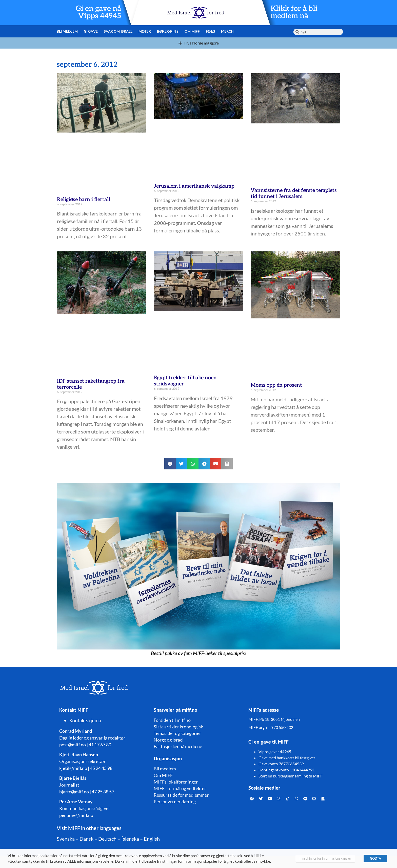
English (152, 839)
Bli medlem (67, 31)
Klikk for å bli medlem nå (294, 12)
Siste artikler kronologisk (178, 727)
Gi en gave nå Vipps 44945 (98, 12)
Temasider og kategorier (177, 733)
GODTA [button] (375, 858)
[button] (170, 464)
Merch (227, 31)
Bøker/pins (168, 31)
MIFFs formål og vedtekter (180, 788)
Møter (145, 31)
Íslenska (130, 839)
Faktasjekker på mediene (178, 746)
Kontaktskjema (85, 721)
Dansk (86, 839)
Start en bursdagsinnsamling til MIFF (291, 776)
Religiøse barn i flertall (84, 200)
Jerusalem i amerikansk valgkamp (194, 186)
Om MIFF (192, 31)
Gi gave (91, 31)
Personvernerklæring (175, 801)
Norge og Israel (169, 740)
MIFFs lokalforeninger (176, 782)
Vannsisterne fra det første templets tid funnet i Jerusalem (294, 193)
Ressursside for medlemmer (181, 795)
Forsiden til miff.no (172, 720)
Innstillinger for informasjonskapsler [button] (325, 858)
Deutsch (107, 839)
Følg (210, 31)
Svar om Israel (118, 31)
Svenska (66, 839)
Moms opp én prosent (276, 385)
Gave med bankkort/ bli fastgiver (287, 758)
